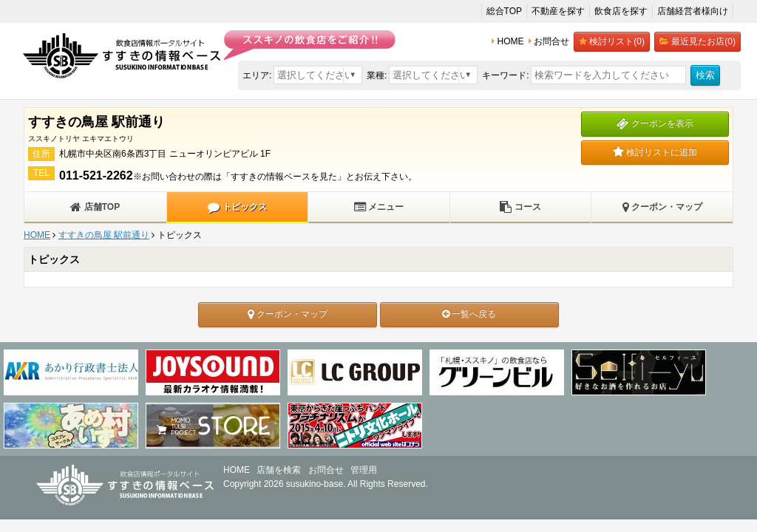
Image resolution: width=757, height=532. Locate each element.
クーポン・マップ (662, 207)
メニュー (379, 207)
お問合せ (326, 470)
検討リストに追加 (655, 152)
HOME (37, 235)
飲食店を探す (621, 11)
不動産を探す (558, 11)
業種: (377, 75)
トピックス (237, 207)
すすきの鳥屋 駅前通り (104, 235)
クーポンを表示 (655, 123)
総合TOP (504, 11)
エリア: (257, 75)
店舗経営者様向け (693, 11)
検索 (705, 75)
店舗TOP (95, 207)
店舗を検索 (279, 470)
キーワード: (505, 75)
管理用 (364, 470)
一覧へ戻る (469, 314)
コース (520, 207)
